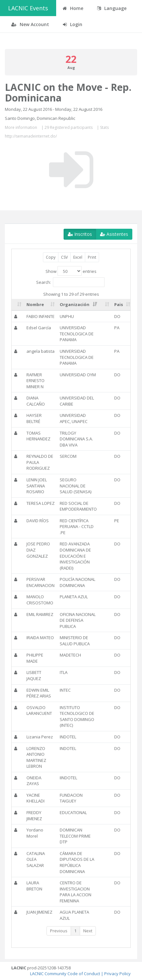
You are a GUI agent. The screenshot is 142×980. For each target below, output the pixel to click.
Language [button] (112, 8)
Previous (59, 931)
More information (21, 127)
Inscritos (80, 234)
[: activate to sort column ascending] (18, 305)
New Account (30, 24)
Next (88, 931)
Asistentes (114, 234)
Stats (104, 127)
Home (73, 8)
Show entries (71, 271)
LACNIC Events (28, 8)
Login (73, 24)
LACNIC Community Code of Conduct (65, 974)
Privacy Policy (117, 974)
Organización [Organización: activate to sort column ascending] (75, 304)
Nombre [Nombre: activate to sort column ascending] (35, 304)
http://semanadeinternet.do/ (31, 136)
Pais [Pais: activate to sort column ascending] (119, 304)
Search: (70, 282)
